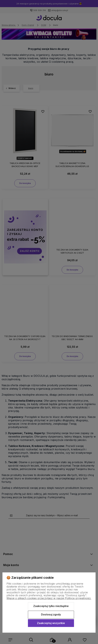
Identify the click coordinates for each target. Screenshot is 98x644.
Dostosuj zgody (51, 614)
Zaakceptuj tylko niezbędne (51, 606)
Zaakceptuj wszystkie (51, 623)
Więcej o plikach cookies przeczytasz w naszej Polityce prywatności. (49, 598)
